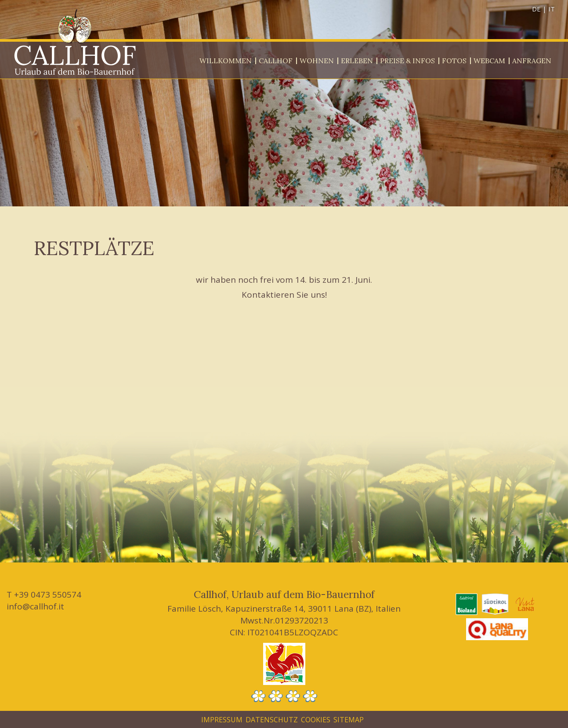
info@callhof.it (35, 606)
